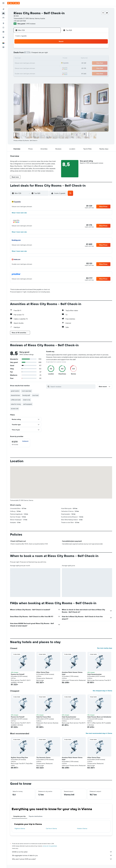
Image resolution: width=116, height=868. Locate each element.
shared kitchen (16, 395)
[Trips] (3, 37)
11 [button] (35, 58)
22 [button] (55, 63)
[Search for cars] (3, 18)
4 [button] (36, 54)
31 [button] (31, 73)
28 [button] (50, 68)
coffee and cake (16, 400)
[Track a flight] (3, 28)
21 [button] (50, 63)
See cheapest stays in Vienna (103, 691)
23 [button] (26, 68)
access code (15, 409)
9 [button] (26, 58)
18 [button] (36, 63)
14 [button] (50, 58)
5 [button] (40, 54)
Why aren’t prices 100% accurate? (62, 859)
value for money (16, 404)
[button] (3, 3)
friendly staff (27, 395)
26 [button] (40, 68)
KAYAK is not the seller (62, 852)
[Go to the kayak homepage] (13, 3)
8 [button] (55, 54)
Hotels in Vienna (82, 828)
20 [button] (45, 63)
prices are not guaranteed (50, 846)
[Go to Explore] (3, 23)
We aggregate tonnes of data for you (62, 855)
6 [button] (45, 54)
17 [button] (31, 63)
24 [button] (31, 68)
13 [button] (45, 58)
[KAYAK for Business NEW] (3, 32)
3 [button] (31, 54)
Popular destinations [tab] (36, 816)
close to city (27, 400)
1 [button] (55, 49)
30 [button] (26, 73)
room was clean (27, 391)
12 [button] (40, 58)
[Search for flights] (3, 9)
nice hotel (36, 395)
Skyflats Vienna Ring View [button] (20, 757)
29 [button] (55, 68)
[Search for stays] (3, 13)
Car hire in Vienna (52, 828)
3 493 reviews (31, 24)
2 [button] (26, 54)
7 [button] (50, 54)
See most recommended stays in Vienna (99, 733)
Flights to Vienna (20, 828)
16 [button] (26, 63)
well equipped (28, 404)
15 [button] (55, 58)
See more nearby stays (105, 648)
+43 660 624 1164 (20, 21)
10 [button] (31, 58)
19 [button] (40, 63)
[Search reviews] (73, 387)
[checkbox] (20, 443)
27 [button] (45, 68)
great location (16, 391)
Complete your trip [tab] (20, 816)
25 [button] (35, 68)
